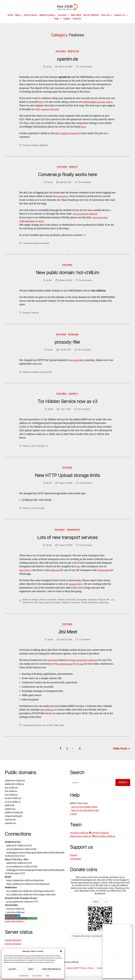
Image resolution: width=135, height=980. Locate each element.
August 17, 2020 (65, 488)
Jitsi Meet (67, 637)
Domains (26, 149)
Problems (74, 339)
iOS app (80, 669)
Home (10, 19)
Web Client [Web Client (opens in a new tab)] (76, 19)
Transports (74, 535)
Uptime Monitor (13, 945)
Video (62, 730)
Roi (50, 71)
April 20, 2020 (66, 645)
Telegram (71, 607)
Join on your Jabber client (85, 811)
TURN (56, 730)
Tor (47, 450)
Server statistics (91, 19)
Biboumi (55, 575)
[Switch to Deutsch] (77, 22)
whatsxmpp (104, 575)
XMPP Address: (111, 937)
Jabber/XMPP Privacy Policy (81, 973)
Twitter (90, 607)
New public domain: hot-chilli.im (68, 277)
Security (74, 398)
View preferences (51, 969)
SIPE (40, 607)
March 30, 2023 (66, 71)
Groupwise (83, 605)
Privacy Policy (37, 975)
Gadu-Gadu (72, 605)
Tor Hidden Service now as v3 (67, 406)
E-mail (73, 818)
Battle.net (27, 605)
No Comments (86, 71)
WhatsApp (99, 607)
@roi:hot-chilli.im (79, 837)
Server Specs (30, 19)
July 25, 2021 (66, 354)
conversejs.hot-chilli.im (85, 218)
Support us (120, 19)
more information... (15, 926)
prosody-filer (67, 346)
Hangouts (93, 605)
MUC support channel (47, 113)
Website (74, 171)
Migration (74, 55)
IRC (110, 605)
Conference (28, 730)
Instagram (103, 605)
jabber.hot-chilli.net (70, 966)
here (41, 106)
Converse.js (62, 200)
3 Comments (85, 645)
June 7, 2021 (66, 414)
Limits (34, 513)
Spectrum (54, 607)
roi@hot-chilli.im (99, 837)
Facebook (53, 605)
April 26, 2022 (65, 186)
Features (61, 55)
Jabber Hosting (46, 19)
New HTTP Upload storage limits (67, 480)
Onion (34, 450)
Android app (65, 669)
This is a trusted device (116, 953)
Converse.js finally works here (67, 178)
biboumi (36, 605)
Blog (17, 19)
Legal (47, 975)
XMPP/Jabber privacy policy (98, 106)
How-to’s (106, 19)
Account (62, 19)
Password (108, 945)
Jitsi (45, 730)
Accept (12, 969)
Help (56, 22)
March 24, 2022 (65, 284)
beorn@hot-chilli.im (104, 841)
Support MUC (76, 589)
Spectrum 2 (26, 575)
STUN (50, 730)
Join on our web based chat (85, 815)
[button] (61, 951)
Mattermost (32, 607)
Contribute (76, 863)
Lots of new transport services (67, 542)
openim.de (67, 63)
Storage (41, 513)
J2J (24, 607)
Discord (44, 605)
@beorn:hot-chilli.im (81, 841)
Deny (31, 969)
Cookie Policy (24, 975)
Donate (74, 860)
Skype (46, 607)
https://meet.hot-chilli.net (85, 665)
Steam (62, 607)
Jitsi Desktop (47, 715)
